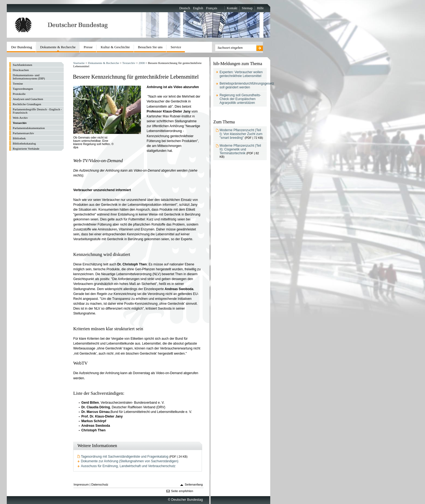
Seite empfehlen (182, 491)
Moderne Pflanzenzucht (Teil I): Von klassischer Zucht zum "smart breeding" (241, 134)
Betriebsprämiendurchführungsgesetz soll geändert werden (247, 85)
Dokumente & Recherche (103, 63)
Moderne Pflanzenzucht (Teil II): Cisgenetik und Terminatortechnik (240, 149)
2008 (142, 63)
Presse (88, 47)
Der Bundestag (22, 47)
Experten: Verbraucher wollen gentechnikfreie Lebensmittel (241, 74)
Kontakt (232, 8)
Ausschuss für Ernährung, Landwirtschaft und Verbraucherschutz (128, 466)
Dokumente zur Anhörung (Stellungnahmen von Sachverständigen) (130, 461)
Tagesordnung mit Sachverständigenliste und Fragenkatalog (125, 457)
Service (176, 47)
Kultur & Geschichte (115, 47)
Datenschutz (100, 484)
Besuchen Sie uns (150, 47)
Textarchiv (129, 63)
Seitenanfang (194, 484)
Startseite (79, 63)
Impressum (81, 484)
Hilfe (260, 8)
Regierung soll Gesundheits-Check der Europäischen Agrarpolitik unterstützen (240, 99)
